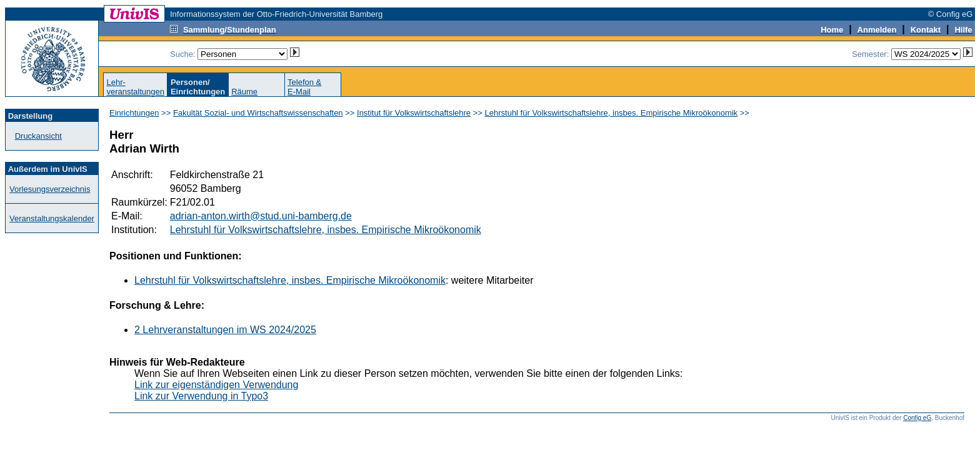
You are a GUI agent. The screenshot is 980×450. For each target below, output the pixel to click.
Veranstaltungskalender (52, 218)
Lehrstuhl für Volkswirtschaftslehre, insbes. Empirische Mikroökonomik (612, 113)
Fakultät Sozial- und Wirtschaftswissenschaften (258, 113)
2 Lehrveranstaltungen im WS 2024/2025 (225, 330)
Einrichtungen (134, 113)
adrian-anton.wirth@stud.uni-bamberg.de (261, 216)
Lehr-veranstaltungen (135, 87)
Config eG (917, 418)
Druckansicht (38, 136)
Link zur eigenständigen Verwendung (216, 385)
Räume (244, 92)
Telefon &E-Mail (304, 87)
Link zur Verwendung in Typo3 (201, 396)
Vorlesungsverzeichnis (50, 189)
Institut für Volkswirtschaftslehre (414, 113)
